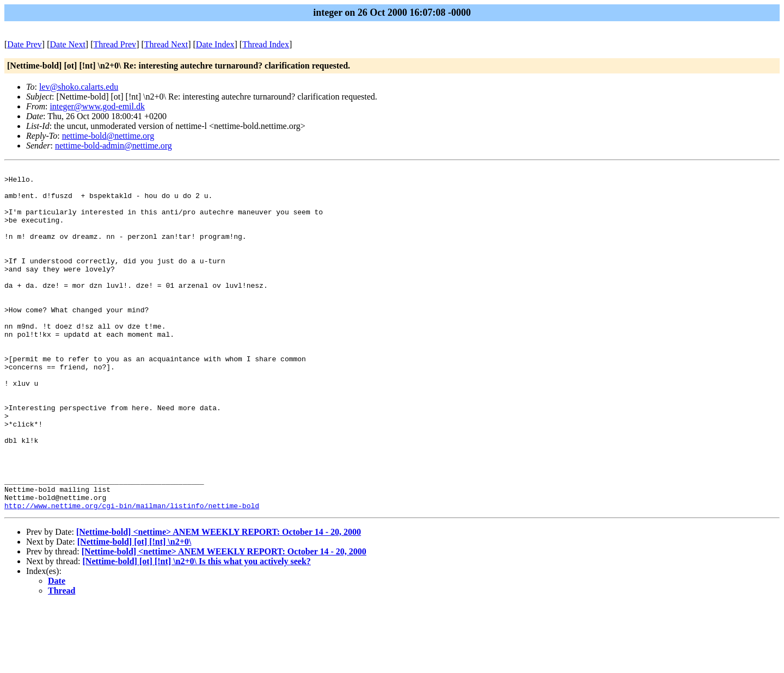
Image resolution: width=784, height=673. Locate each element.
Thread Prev (115, 44)
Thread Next (166, 44)
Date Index (215, 44)
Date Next (68, 44)
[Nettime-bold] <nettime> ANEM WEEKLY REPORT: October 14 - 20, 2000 (219, 600)
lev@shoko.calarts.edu (79, 87)
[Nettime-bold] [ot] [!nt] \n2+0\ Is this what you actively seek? (197, 630)
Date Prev (24, 44)
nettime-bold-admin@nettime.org (114, 146)
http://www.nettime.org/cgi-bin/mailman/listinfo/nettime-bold (132, 574)
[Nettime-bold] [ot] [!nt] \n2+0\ (134, 610)
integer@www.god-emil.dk (97, 106)
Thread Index (266, 44)
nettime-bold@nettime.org (108, 136)
